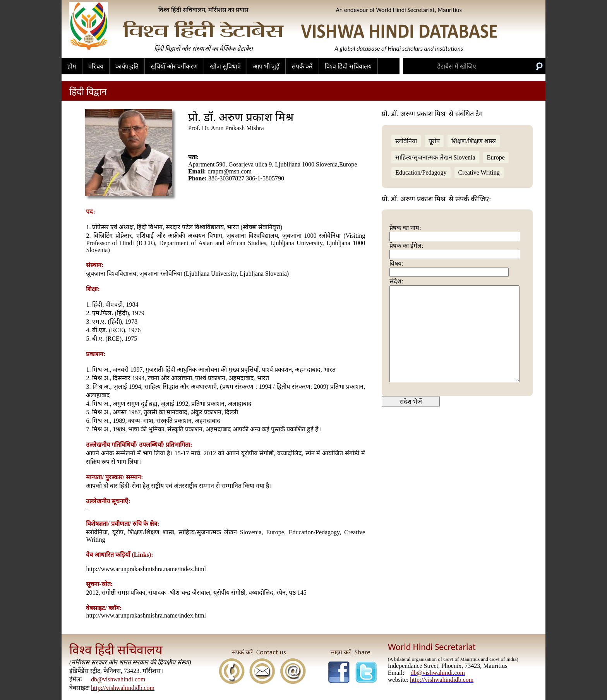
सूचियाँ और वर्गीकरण (174, 66)
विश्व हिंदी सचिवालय (348, 66)
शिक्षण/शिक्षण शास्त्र (473, 141)
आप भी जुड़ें (266, 66)
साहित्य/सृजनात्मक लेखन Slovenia (435, 157)
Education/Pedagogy (421, 172)
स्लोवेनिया (406, 141)
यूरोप (434, 141)
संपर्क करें (302, 66)
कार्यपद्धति (127, 66)
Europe (496, 157)
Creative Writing (479, 172)
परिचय (96, 66)
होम (72, 66)
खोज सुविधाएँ (225, 66)
